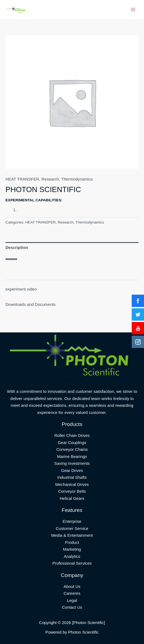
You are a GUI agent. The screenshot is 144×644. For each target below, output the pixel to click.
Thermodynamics (77, 179)
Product (72, 542)
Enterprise (72, 521)
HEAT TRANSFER (22, 179)
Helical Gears (72, 498)
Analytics (72, 556)
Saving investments (72, 463)
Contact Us (72, 607)
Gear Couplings (72, 443)
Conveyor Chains (72, 449)
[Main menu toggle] (133, 10)
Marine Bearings (72, 456)
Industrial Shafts (72, 477)
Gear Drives (72, 470)
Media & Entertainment (72, 535)
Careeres (72, 593)
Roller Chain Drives (72, 435)
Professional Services (72, 563)
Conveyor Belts (72, 491)
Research (50, 179)
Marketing (72, 549)
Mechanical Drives (72, 484)
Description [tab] (17, 247)
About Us (72, 586)
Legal (72, 600)
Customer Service (72, 528)
